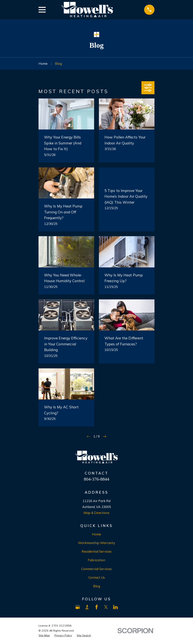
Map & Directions (96, 513)
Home (96, 534)
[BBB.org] (87, 607)
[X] (106, 607)
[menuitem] (44, 636)
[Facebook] (97, 607)
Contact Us (97, 577)
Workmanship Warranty (96, 543)
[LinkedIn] (115, 607)
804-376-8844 (96, 479)
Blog (97, 586)
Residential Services (97, 551)
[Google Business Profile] (78, 607)
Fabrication (96, 560)
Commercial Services (96, 569)
